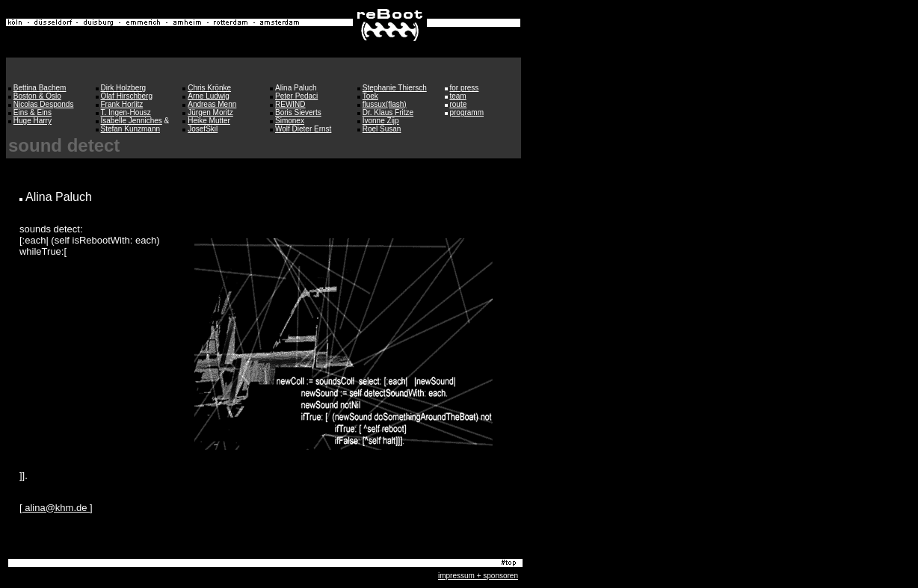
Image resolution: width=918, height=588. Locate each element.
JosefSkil (203, 129)
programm (466, 112)
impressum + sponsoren (478, 576)
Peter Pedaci (296, 96)
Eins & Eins (33, 112)
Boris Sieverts (298, 112)
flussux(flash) (385, 104)
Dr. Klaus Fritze (388, 112)
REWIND (290, 104)
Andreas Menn (212, 104)
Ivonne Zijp (381, 121)
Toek (370, 96)
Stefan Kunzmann (131, 129)
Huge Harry (33, 121)
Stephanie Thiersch (395, 88)
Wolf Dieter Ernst (303, 129)
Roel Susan (382, 129)
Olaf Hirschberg (127, 96)
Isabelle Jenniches (132, 121)
